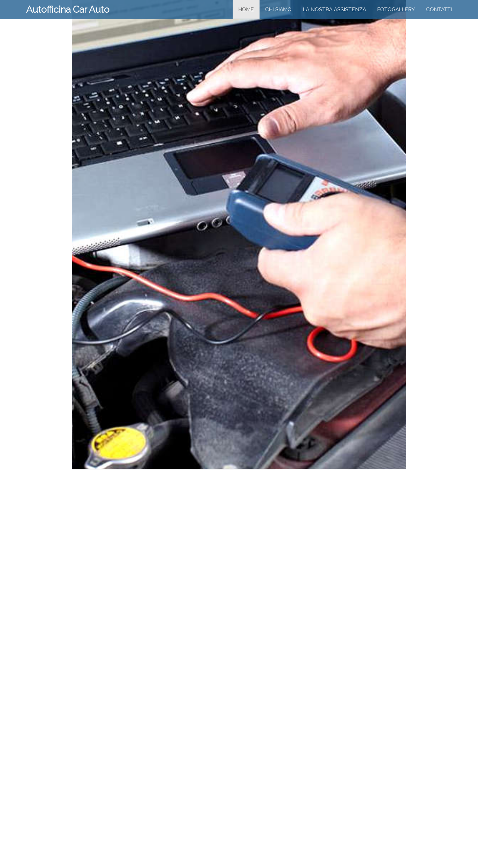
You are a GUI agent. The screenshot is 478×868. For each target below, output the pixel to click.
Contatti (439, 9)
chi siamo (278, 9)
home (246, 9)
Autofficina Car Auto (68, 9)
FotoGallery (396, 9)
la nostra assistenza (334, 9)
